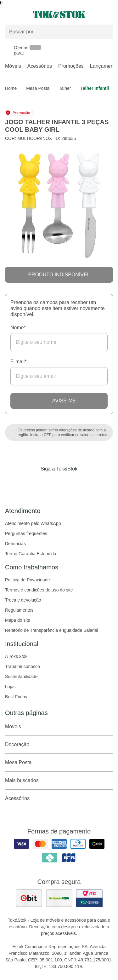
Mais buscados (59, 781)
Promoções (71, 66)
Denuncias (15, 544)
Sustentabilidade (21, 677)
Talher (65, 88)
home (11, 88)
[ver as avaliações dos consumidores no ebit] (29, 898)
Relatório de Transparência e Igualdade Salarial (52, 630)
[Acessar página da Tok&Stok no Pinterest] (68, 482)
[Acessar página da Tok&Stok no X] (86, 482)
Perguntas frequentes (26, 533)
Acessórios (40, 66)
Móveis (13, 66)
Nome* (18, 328)
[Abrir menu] (20, 14)
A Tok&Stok (16, 656)
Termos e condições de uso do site (39, 590)
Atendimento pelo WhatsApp (33, 523)
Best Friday (16, 697)
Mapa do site (18, 620)
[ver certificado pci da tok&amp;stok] (89, 898)
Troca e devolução (23, 600)
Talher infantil (95, 88)
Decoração (59, 745)
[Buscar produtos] (59, 32)
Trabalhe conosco (22, 666)
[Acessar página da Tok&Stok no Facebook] (33, 482)
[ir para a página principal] (59, 14)
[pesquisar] (105, 32)
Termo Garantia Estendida (31, 554)
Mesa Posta (38, 88)
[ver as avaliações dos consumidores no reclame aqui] (59, 898)
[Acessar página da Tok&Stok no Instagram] (50, 482)
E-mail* (19, 362)
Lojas (10, 687)
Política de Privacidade (27, 580)
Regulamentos (19, 610)
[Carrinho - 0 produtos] (109, 14)
